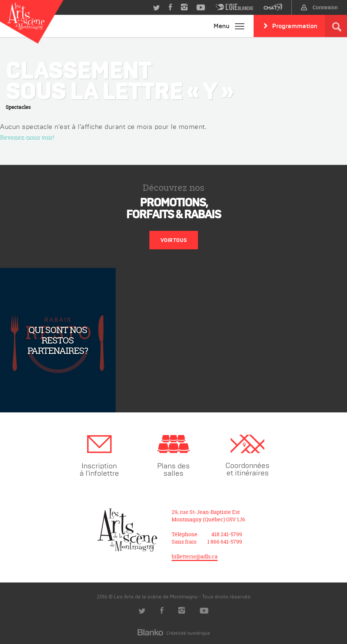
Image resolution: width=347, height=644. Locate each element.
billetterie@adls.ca (195, 556)
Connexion (319, 7)
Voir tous (174, 240)
